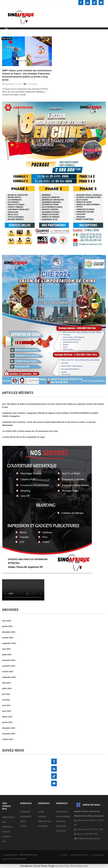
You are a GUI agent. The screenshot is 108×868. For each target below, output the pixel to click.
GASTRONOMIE (63, 817)
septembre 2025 (9, 643)
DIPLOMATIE (26, 817)
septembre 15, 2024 (12, 84)
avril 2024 (6, 705)
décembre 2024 (9, 660)
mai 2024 (6, 700)
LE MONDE (43, 826)
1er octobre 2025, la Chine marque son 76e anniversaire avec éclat (30, 431)
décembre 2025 (9, 632)
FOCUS (23, 826)
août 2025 (6, 649)
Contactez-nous (98, 855)
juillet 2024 (7, 688)
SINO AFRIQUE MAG (28, 855)
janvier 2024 (7, 722)
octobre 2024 (8, 672)
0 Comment (32, 84)
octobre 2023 (8, 739)
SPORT (23, 821)
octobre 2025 (8, 638)
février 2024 (7, 717)
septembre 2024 (9, 677)
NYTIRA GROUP (19, 859)
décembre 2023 (9, 728)
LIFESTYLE (61, 831)
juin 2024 (6, 694)
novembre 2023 (9, 734)
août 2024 (6, 683)
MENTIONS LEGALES (79, 855)
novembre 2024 (9, 666)
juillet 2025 (7, 655)
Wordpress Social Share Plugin (38, 866)
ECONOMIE (25, 812)
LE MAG (64, 855)
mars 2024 (7, 711)
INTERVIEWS (62, 812)
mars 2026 (7, 621)
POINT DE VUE (7, 39)
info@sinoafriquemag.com (88, 838)
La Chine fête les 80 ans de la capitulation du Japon (24, 437)
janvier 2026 (7, 626)
